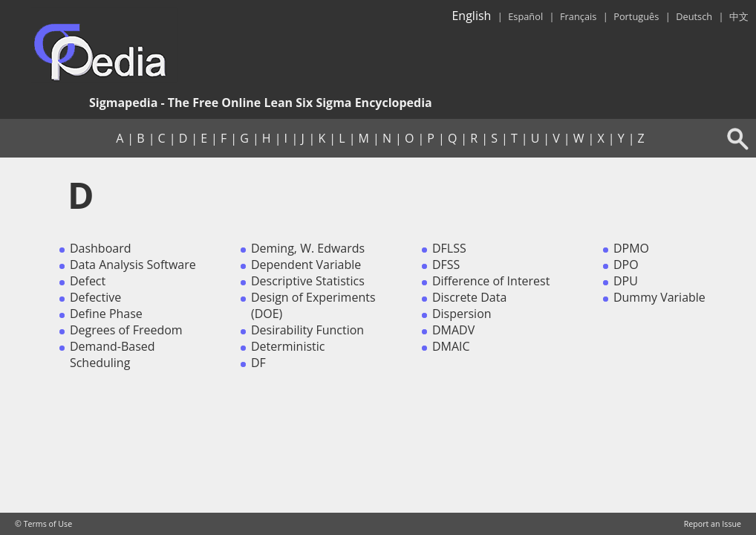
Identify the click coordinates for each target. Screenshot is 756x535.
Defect (88, 281)
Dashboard (101, 248)
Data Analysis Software (133, 265)
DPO (626, 265)
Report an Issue (713, 524)
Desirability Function (307, 330)
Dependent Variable (306, 265)
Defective (95, 297)
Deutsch (694, 16)
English (471, 16)
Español (525, 16)
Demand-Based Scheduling (113, 354)
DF (258, 363)
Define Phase (106, 314)
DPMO (631, 248)
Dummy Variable (659, 297)
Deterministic (288, 346)
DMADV (453, 330)
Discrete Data (469, 297)
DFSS (446, 265)
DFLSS (449, 248)
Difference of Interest (491, 281)
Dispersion (462, 314)
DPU (626, 281)
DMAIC (451, 346)
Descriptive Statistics (308, 281)
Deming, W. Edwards (308, 248)
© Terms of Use (43, 524)
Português (636, 16)
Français (578, 16)
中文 (739, 16)
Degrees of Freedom (126, 330)
